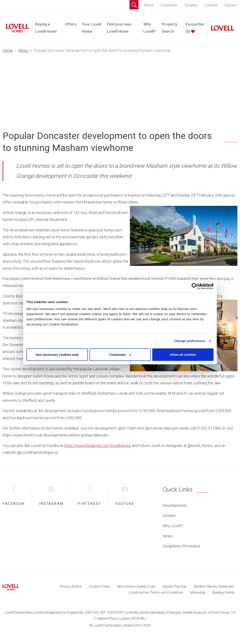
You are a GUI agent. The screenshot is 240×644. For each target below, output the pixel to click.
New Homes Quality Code (136, 586)
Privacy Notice (71, 586)
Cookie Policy (99, 586)
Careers (231, 5)
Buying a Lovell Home (46, 28)
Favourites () (195, 28)
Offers (71, 24)
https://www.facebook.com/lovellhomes (98, 446)
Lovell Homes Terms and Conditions (156, 592)
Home (8, 50)
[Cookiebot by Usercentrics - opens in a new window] (195, 286)
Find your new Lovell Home (119, 28)
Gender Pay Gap (175, 586)
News (149, 5)
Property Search (169, 28)
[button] (134, 5)
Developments (175, 505)
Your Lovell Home (92, 28)
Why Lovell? (150, 28)
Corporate (169, 5)
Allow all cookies (183, 354)
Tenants (191, 5)
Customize (120, 354)
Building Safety (223, 592)
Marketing (198, 592)
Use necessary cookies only (57, 354)
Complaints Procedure (181, 546)
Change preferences (190, 341)
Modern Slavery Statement (214, 586)
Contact (211, 5)
